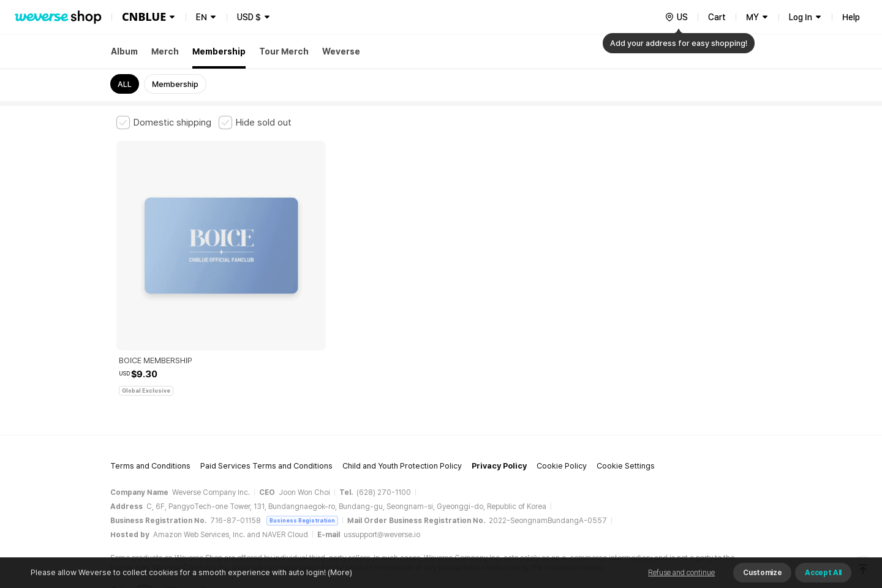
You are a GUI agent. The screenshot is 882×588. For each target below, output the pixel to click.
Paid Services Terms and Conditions (266, 383)
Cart (717, 17)
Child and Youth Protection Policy (402, 383)
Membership (219, 51)
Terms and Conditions (150, 383)
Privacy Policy (499, 383)
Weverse (341, 51)
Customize (762, 573)
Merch (165, 51)
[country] (676, 17)
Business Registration (302, 437)
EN (202, 17)
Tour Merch (284, 51)
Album (124, 51)
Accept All (823, 573)
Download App (735, 509)
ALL (125, 84)
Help (851, 17)
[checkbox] (164, 123)
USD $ (249, 17)
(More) (339, 572)
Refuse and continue (681, 573)
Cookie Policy (562, 383)
